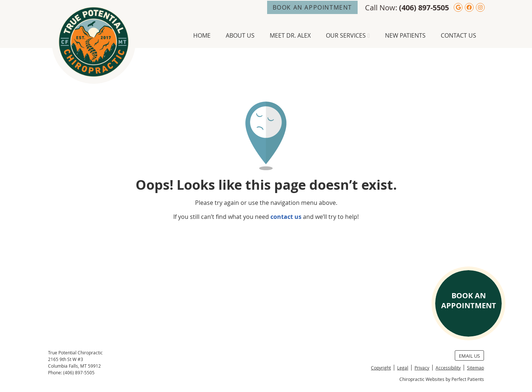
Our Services (346, 35)
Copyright (381, 368)
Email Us (469, 356)
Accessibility (448, 368)
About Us (240, 35)
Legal (403, 368)
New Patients (405, 35)
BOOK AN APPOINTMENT (312, 7)
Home (202, 35)
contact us (286, 217)
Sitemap (475, 368)
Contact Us (458, 35)
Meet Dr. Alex (290, 35)
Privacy (422, 368)
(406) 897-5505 (424, 8)
